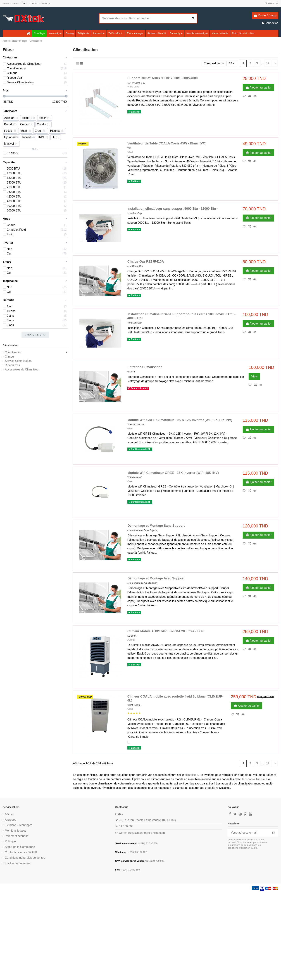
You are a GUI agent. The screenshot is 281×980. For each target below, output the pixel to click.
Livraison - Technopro (41, 4)
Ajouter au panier (258, 88)
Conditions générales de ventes (25, 858)
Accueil (9, 814)
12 (232, 63)
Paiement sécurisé (17, 836)
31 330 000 (126, 826)
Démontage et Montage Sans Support (156, 526)
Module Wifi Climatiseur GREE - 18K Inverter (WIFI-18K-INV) (173, 473)
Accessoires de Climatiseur (22, 369)
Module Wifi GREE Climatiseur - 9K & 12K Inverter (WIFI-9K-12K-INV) (180, 420)
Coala (130, 152)
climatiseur (191, 775)
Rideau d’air (12, 365)
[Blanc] (129, 742)
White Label (134, 87)
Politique (10, 841)
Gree (130, 428)
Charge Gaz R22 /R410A (146, 261)
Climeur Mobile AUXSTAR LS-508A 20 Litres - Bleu (166, 631)
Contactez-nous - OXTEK (15, 4)
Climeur (10, 357)
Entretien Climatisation (145, 367)
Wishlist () (271, 4)
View (254, 376)
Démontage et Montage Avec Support (156, 578)
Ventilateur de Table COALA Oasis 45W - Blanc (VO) (167, 143)
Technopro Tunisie (253, 779)
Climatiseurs (13, 352)
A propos (10, 820)
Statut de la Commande (20, 847)
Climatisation (11, 345)
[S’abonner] (274, 833)
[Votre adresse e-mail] (249, 833)
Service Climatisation (18, 361)
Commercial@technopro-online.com (142, 833)
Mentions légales (16, 831)
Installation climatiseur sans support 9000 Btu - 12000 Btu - (173, 209)
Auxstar (131, 640)
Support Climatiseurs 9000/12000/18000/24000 (163, 78)
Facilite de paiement (18, 863)
